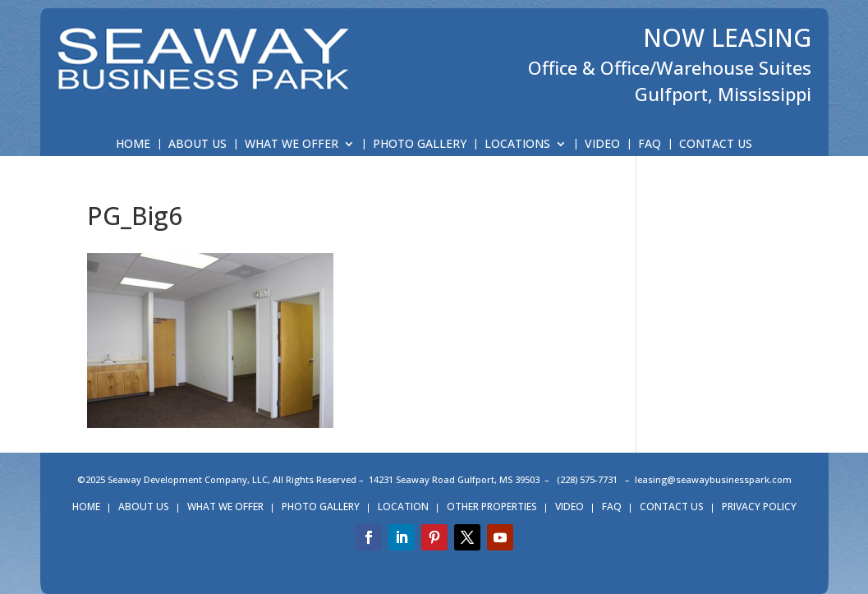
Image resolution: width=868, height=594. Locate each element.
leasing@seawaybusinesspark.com (713, 479)
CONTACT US (716, 145)
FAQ (650, 145)
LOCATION (403, 507)
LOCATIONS (517, 145)
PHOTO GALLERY (420, 145)
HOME (133, 145)
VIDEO (602, 145)
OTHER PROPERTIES (492, 507)
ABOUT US (197, 145)
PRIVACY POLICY (759, 507)
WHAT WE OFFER (292, 145)
